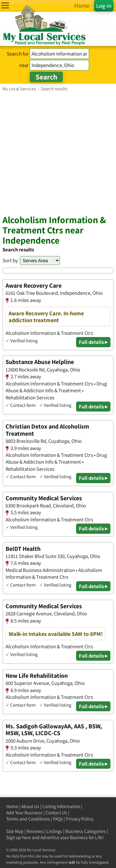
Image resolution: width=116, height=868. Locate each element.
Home (12, 806)
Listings (54, 831)
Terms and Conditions (28, 819)
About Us (30, 806)
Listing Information (61, 806)
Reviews (35, 831)
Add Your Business (24, 813)
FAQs (58, 819)
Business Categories (86, 831)
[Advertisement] (58, 153)
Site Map (15, 831)
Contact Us (56, 813)
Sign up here (19, 837)
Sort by (10, 260)
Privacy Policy (80, 819)
